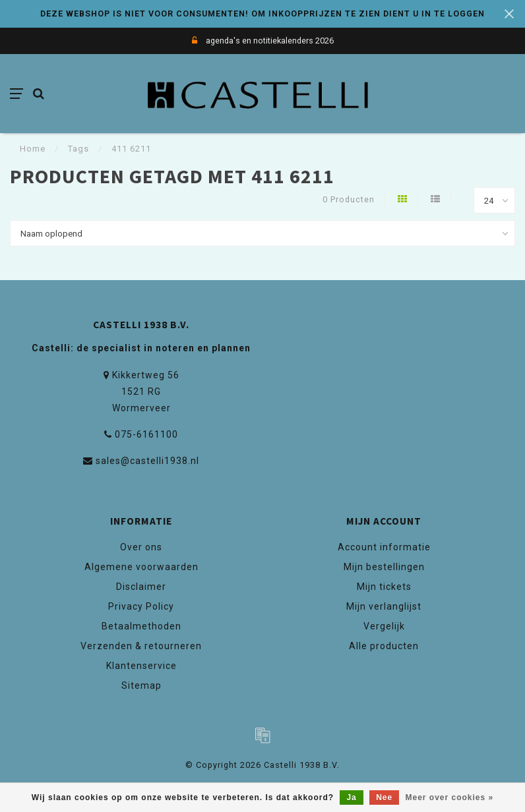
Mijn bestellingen (384, 567)
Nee (384, 797)
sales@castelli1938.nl (147, 461)
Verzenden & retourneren (141, 646)
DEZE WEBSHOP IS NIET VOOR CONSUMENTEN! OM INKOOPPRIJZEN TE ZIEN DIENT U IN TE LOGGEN (262, 14)
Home (33, 149)
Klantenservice (141, 666)
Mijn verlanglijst (384, 606)
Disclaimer (141, 587)
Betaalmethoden (141, 626)
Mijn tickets (384, 587)
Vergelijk (384, 626)
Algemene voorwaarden (141, 567)
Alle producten (384, 646)
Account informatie (384, 547)
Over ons (141, 547)
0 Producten (349, 199)
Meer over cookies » (450, 797)
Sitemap (141, 685)
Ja (351, 797)
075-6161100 (146, 434)
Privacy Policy (141, 606)
